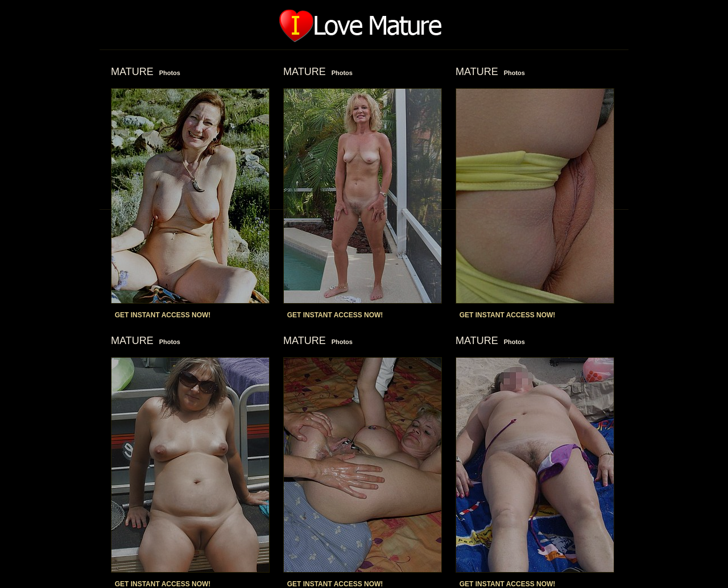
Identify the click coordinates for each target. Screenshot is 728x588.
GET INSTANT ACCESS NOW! (163, 315)
